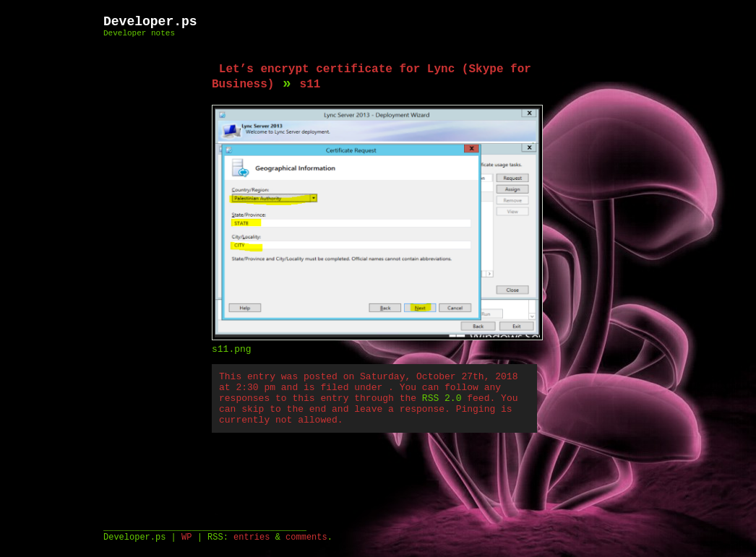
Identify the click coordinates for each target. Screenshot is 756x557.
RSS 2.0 (442, 398)
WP (186, 537)
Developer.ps (150, 22)
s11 (310, 85)
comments (306, 537)
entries (252, 537)
